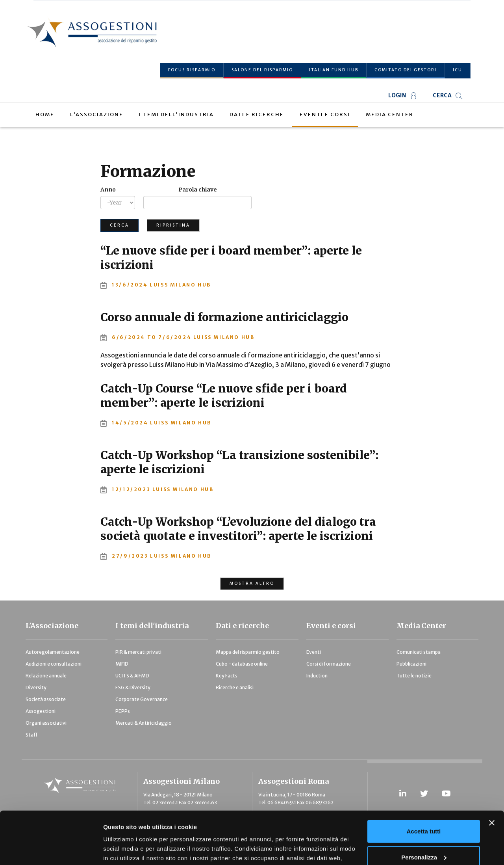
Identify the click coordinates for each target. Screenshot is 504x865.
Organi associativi (46, 723)
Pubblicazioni (411, 664)
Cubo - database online (242, 664)
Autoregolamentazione (53, 652)
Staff (31, 735)
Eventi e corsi (331, 626)
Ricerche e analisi (235, 687)
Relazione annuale (46, 676)
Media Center (421, 626)
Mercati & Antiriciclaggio (144, 723)
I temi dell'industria (152, 626)
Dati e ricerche (242, 626)
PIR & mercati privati (138, 652)
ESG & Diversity (133, 687)
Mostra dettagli (124, 849)
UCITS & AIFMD (132, 676)
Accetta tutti (424, 782)
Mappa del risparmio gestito (248, 652)
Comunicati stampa (419, 652)
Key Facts (227, 676)
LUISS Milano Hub (180, 285)
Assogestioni (41, 711)
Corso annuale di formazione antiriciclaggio (224, 317)
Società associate (46, 699)
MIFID (122, 664)
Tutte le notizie (414, 676)
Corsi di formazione (329, 664)
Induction (317, 676)
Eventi (314, 652)
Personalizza (424, 808)
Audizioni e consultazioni (54, 664)
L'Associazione (52, 626)
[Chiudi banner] (492, 774)
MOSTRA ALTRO (252, 583)
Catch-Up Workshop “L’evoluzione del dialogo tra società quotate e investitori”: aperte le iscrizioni (238, 529)
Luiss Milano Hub (224, 337)
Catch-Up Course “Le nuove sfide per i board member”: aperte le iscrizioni (224, 396)
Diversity (36, 687)
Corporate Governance (142, 699)
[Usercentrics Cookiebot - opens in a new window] (51, 850)
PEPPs (123, 711)
